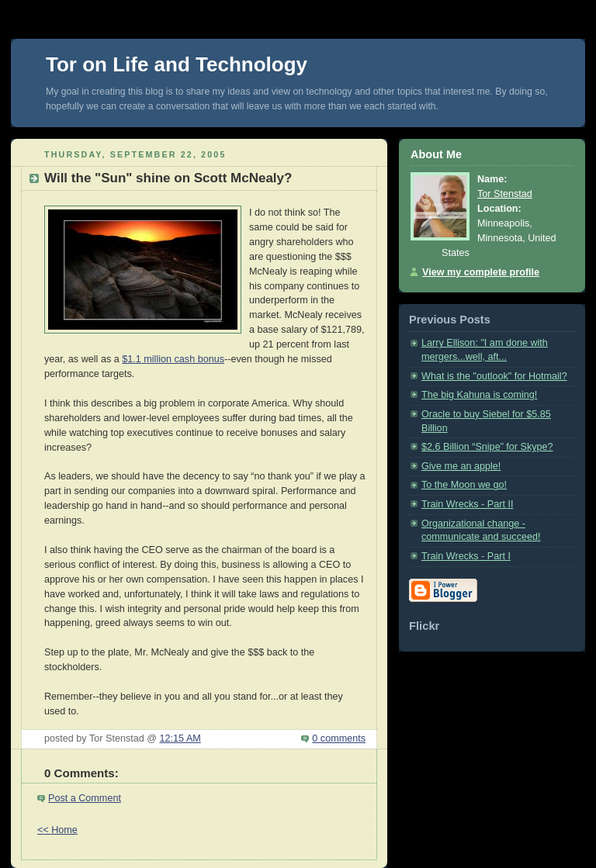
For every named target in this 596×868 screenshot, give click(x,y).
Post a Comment (85, 798)
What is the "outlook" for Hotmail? (494, 376)
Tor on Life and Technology (177, 64)
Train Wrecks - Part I (466, 556)
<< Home (57, 830)
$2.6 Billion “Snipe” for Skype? (487, 447)
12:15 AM (180, 738)
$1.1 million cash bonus (173, 359)
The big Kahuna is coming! (479, 395)
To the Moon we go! (464, 485)
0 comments (339, 738)
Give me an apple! (461, 466)
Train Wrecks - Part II (467, 504)
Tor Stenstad (505, 194)
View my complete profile (481, 272)
